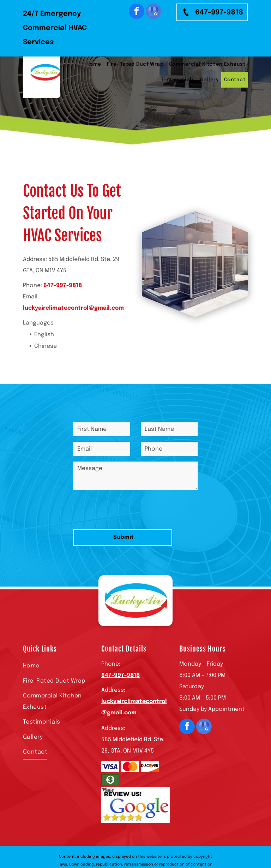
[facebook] (137, 12)
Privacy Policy (183, 841)
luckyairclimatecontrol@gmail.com (73, 308)
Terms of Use (153, 841)
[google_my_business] (153, 12)
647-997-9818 (63, 286)
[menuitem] (94, 64)
